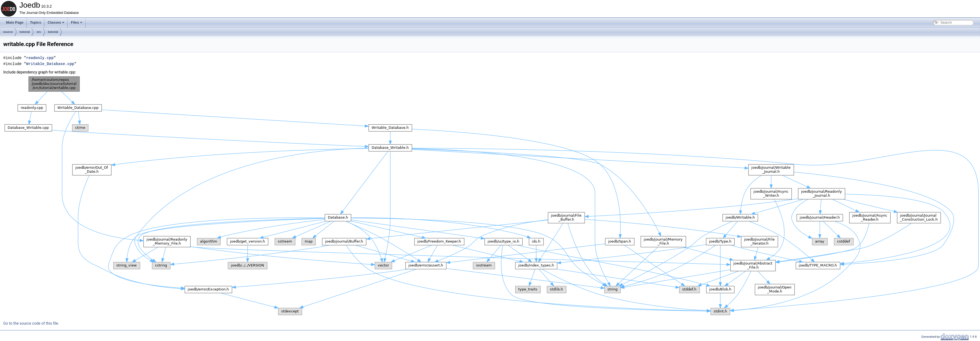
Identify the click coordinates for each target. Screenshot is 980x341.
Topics (36, 22)
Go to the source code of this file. (31, 323)
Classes (56, 22)
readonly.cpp (40, 58)
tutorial (25, 32)
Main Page (15, 22)
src (39, 32)
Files (77, 22)
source (8, 32)
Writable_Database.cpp (50, 64)
